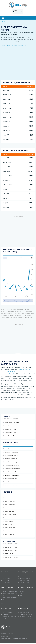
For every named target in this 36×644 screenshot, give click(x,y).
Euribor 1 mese (6, 578)
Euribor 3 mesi (5, 580)
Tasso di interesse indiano (10, 472)
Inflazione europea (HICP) (10, 515)
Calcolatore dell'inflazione (10, 498)
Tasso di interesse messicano (11, 475)
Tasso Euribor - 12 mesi (10, 436)
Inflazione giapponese (9, 518)
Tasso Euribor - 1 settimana (11, 423)
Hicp (3, 22)
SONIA (21, 596)
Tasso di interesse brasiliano (11, 452)
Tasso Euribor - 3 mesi (9, 429)
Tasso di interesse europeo (10, 462)
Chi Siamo (11, 634)
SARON (21, 591)
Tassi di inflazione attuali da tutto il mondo (13, 45)
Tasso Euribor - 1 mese (9, 426)
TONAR (21, 598)
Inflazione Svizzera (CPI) (8, 619)
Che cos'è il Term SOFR (25, 578)
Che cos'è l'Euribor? (7, 576)
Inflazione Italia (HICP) (25, 619)
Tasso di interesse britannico (11, 455)
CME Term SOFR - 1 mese (10, 547)
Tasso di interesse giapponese (11, 469)
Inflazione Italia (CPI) (7, 614)
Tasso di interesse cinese (10, 459)
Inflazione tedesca (8, 534)
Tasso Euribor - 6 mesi (9, 433)
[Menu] (3, 18)
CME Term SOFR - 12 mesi (10, 557)
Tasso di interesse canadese (11, 465)
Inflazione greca (8, 521)
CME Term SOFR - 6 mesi (10, 554)
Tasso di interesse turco (10, 482)
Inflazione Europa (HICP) (25, 617)
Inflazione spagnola (9, 528)
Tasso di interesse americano (11, 449)
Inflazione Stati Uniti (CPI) (8, 617)
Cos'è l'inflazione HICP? (25, 614)
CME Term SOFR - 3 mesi (10, 551)
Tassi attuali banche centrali (9, 591)
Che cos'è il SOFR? (24, 576)
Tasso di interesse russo (10, 478)
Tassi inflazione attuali (25, 612)
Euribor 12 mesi (6, 583)
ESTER (21, 594)
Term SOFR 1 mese (24, 580)
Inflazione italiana (8, 524)
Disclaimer (4, 634)
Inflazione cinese (8, 508)
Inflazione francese (8, 511)
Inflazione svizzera (8, 531)
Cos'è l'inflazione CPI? (7, 612)
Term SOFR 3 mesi (24, 583)
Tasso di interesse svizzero (10, 485)
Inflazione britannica (9, 505)
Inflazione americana (9, 501)
